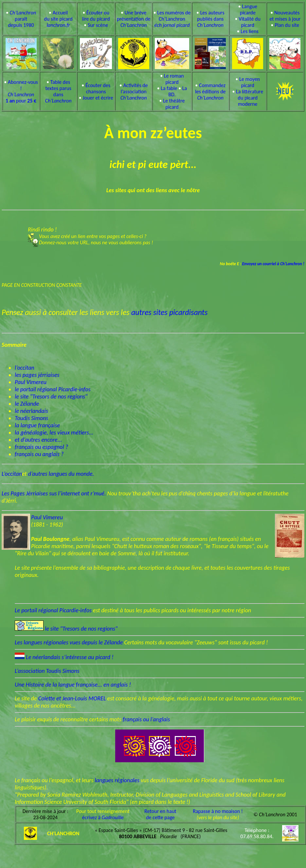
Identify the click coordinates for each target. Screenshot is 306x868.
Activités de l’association (134, 92)
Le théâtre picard (174, 104)
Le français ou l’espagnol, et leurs (55, 780)
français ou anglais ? (39, 454)
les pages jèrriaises (37, 375)
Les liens (250, 31)
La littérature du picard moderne (250, 98)
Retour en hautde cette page (160, 814)
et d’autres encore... (38, 440)
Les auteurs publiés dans (211, 19)
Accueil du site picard (58, 19)
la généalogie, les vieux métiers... (54, 433)
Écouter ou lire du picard (96, 16)
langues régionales (117, 780)
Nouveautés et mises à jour (285, 16)
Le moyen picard (250, 82)
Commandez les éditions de (210, 92)
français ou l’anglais (146, 719)
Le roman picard (174, 79)
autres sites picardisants (169, 312)
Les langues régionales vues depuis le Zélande (69, 642)
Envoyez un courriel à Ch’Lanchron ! (273, 264)
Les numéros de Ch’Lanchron (173, 19)
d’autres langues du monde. (61, 474)
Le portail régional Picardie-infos (54, 610)
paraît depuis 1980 (22, 19)
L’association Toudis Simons (47, 671)
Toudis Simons (31, 418)
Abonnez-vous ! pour (22, 91)
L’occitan (12, 474)
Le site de (27, 698)
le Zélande (27, 404)
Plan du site (287, 25)
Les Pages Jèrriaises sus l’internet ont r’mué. (54, 493)
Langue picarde (249, 9)
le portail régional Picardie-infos (53, 389)
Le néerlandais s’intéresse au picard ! (70, 657)
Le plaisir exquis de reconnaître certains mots (69, 719)
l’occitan (25, 368)
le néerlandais (31, 411)
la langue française (37, 425)
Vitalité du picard (250, 22)
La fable (169, 88)
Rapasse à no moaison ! (218, 811)
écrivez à (103, 817)
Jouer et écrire (98, 98)
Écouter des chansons (98, 88)
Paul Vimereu (31, 382)
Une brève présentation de (134, 19)
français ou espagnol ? (41, 447)
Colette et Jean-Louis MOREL (73, 698)
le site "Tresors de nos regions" (51, 397)
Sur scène (98, 25)
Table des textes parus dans (58, 91)
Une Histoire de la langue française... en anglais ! (73, 685)
